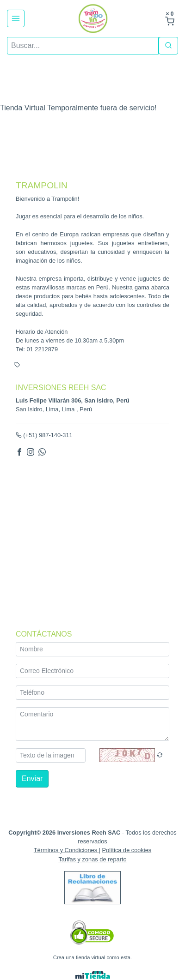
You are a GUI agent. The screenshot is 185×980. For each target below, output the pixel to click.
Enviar (32, 779)
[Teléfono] (92, 693)
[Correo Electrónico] (92, 671)
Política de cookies (127, 851)
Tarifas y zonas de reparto (92, 859)
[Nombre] (92, 649)
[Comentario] (92, 724)
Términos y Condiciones (66, 851)
